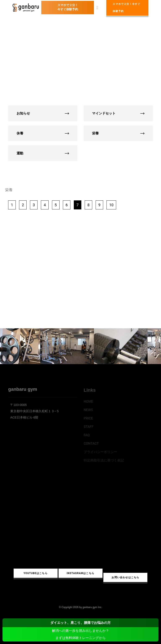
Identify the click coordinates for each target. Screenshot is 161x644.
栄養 (118, 133)
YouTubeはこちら (35, 573)
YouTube (52, 297)
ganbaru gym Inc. (92, 607)
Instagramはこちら (80, 573)
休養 (43, 133)
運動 (43, 153)
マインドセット (118, 113)
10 (111, 205)
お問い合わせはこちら (125, 577)
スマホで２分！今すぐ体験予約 (68, 7)
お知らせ (43, 113)
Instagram (108, 297)
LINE (80, 297)
